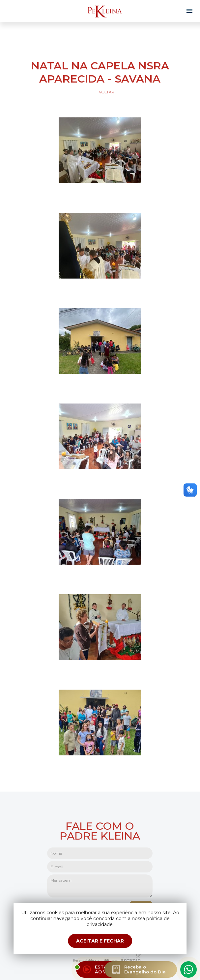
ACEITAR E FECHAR (100, 941)
